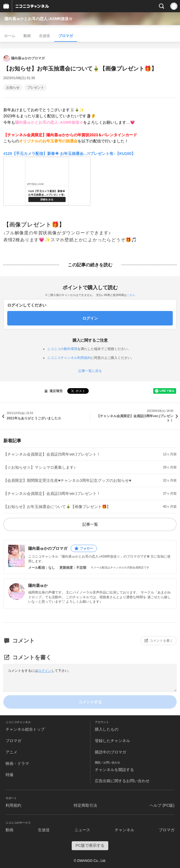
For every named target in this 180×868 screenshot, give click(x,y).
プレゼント (36, 87)
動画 (27, 36)
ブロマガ (66, 36)
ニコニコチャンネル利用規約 (69, 358)
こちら (131, 295)
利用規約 (13, 805)
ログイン (45, 671)
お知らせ (13, 87)
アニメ (11, 752)
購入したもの (107, 729)
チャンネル (124, 830)
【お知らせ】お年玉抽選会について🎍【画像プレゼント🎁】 (57, 507)
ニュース (82, 830)
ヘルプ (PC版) (162, 805)
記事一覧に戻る (90, 371)
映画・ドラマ (17, 764)
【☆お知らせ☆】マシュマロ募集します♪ (39, 467)
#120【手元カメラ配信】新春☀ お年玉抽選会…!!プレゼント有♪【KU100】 (69, 154)
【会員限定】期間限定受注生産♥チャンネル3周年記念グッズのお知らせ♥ (67, 480)
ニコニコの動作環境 (62, 349)
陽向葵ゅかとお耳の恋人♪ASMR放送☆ (39, 19)
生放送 (45, 36)
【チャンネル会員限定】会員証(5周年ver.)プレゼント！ (52, 454)
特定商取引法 (85, 805)
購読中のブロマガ (111, 752)
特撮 (9, 775)
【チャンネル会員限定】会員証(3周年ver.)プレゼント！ (52, 493)
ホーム (10, 36)
